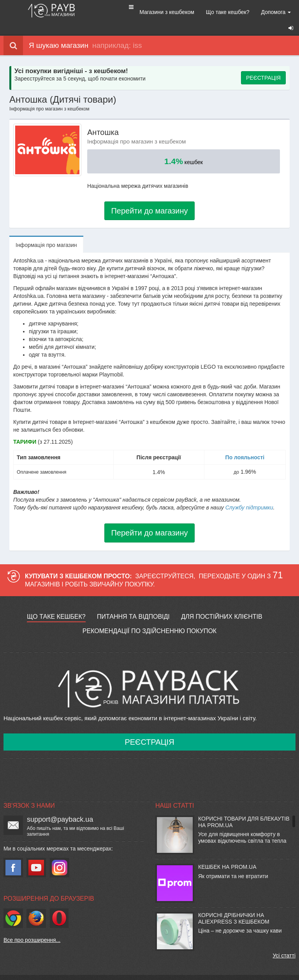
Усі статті (284, 942)
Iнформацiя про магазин (46, 232)
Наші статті (175, 792)
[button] (95, 7)
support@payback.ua (60, 806)
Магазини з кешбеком (133, 12)
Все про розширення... (32, 927)
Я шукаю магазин (46, 34)
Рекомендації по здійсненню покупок (149, 618)
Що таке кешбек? (194, 12)
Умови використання (100, 971)
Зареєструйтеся (165, 563)
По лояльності (245, 444)
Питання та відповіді (133, 603)
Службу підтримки (249, 494)
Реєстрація (149, 729)
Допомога (242, 12)
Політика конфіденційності (173, 971)
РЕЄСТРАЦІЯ (263, 65)
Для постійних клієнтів (222, 603)
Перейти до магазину (149, 198)
